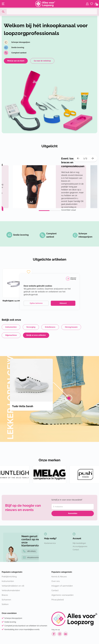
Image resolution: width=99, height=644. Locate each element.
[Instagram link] (60, 634)
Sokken (5, 604)
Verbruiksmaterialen (11, 590)
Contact (76, 550)
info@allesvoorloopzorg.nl (34, 557)
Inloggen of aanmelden (62, 586)
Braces (5, 595)
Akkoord (63, 303)
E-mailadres (58, 507)
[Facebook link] (54, 634)
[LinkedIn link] (66, 634)
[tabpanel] (49, 187)
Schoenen (6, 600)
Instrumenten (11, 327)
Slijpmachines (11, 335)
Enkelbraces (50, 327)
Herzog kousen (71, 327)
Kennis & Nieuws (59, 577)
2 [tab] (55, 211)
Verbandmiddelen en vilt (13, 586)
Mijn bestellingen (79, 543)
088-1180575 (29, 551)
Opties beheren (36, 303)
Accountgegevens (80, 546)
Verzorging (31, 327)
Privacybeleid (58, 600)
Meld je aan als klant (16, 61)
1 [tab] (44, 211)
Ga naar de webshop (42, 61)
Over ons (56, 581)
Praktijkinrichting (9, 577)
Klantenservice (50, 543)
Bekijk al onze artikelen (36, 335)
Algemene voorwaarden (62, 595)
